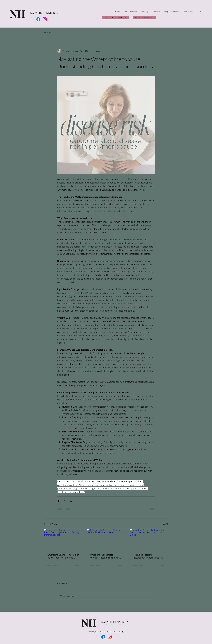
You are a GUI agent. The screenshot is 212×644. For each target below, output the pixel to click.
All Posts (47, 33)
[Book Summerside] (144, 18)
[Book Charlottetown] (115, 18)
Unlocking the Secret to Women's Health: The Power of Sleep (106, 556)
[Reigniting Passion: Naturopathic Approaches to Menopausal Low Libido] (149, 539)
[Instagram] (45, 19)
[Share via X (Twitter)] (65, 501)
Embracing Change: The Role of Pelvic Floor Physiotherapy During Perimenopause (63, 556)
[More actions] (153, 51)
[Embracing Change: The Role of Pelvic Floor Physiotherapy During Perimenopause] (63, 539)
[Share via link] (78, 501)
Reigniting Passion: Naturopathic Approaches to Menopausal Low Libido (147, 556)
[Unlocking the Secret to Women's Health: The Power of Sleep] (106, 539)
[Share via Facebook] (59, 501)
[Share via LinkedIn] (71, 501)
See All (165, 524)
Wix (123, 632)
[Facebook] (38, 19)
